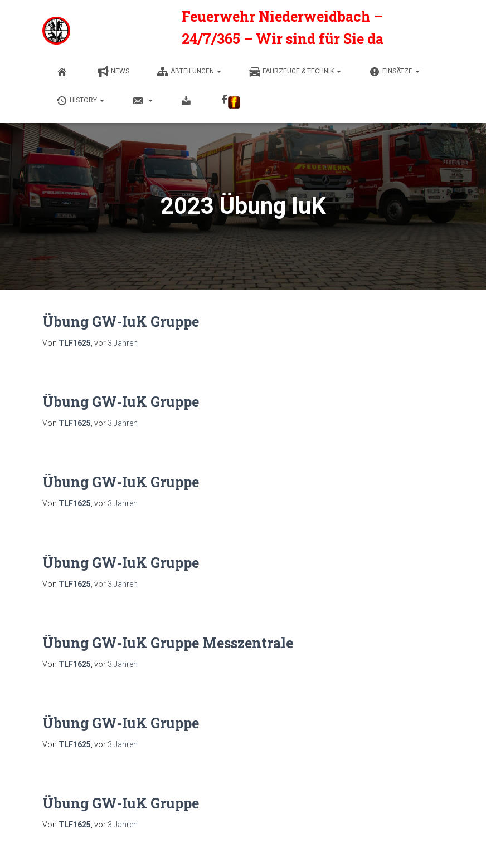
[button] (218, 71)
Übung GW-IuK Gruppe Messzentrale (168, 643)
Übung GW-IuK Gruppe (121, 322)
